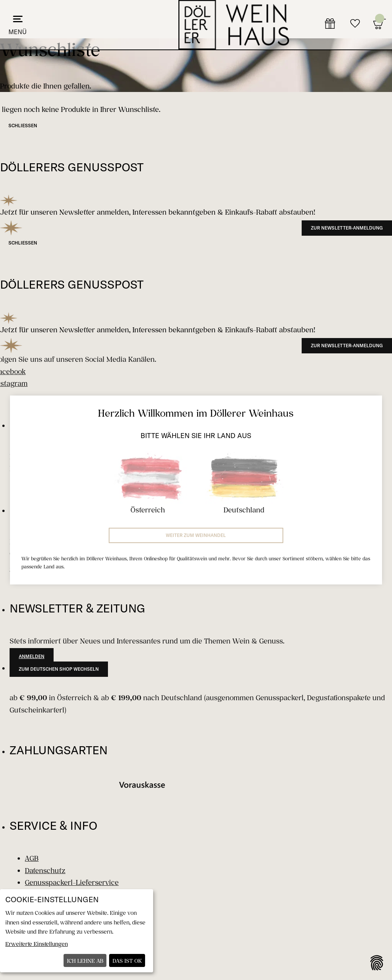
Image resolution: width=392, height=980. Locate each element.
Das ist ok (127, 961)
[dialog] (77, 931)
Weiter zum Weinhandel (196, 535)
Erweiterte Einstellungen (37, 944)
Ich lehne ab (85, 961)
